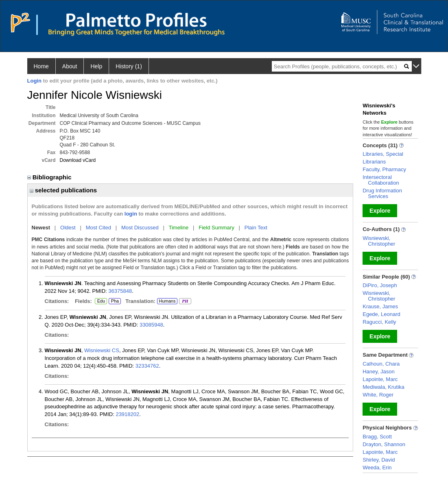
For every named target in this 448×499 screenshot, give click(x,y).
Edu (100, 301)
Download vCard (78, 160)
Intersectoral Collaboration (381, 180)
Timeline (179, 228)
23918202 (127, 414)
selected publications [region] (63, 190)
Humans (167, 301)
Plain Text (256, 228)
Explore (380, 211)
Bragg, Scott (377, 437)
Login (34, 81)
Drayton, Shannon (384, 444)
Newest (41, 228)
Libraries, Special (383, 154)
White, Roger (378, 395)
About (70, 66)
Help (96, 66)
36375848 (120, 291)
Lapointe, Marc (380, 379)
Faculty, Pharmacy (384, 169)
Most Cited (98, 228)
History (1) (129, 66)
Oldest (68, 228)
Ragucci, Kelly (379, 322)
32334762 (147, 366)
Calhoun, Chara (381, 364)
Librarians (374, 162)
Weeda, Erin (377, 467)
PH (185, 301)
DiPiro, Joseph (380, 285)
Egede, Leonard (381, 314)
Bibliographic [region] (50, 177)
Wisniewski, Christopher (379, 241)
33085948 (151, 325)
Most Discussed (140, 228)
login (131, 214)
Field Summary (216, 228)
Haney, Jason (379, 372)
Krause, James (380, 306)
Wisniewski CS (102, 350)
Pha (114, 301)
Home (41, 66)
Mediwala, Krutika (384, 387)
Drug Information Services (382, 193)
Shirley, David (379, 460)
